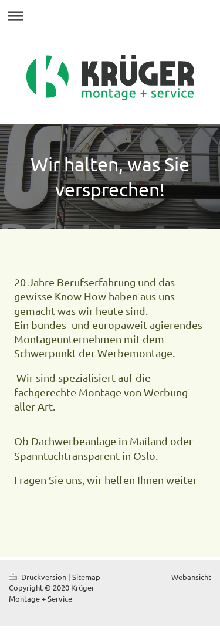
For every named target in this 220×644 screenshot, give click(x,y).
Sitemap (86, 577)
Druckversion (38, 577)
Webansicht (191, 577)
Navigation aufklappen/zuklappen (110, 16)
